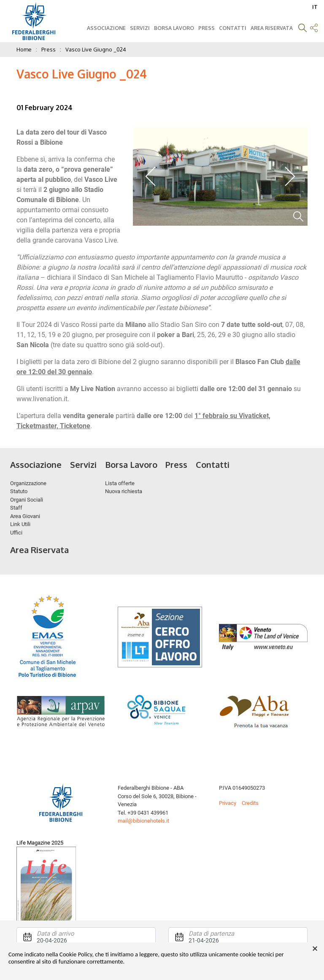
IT (315, 7)
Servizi (140, 28)
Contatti (233, 28)
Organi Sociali (27, 500)
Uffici (16, 533)
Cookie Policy (76, 954)
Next (290, 177)
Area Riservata (272, 28)
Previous (151, 177)
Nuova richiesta (124, 491)
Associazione (106, 28)
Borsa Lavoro (174, 28)
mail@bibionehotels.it (143, 821)
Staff (16, 508)
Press (207, 28)
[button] (302, 29)
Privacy (228, 803)
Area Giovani (25, 516)
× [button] (315, 949)
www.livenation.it (42, 399)
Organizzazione (28, 483)
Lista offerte (120, 483)
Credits (250, 803)
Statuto (19, 491)
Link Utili (20, 524)
